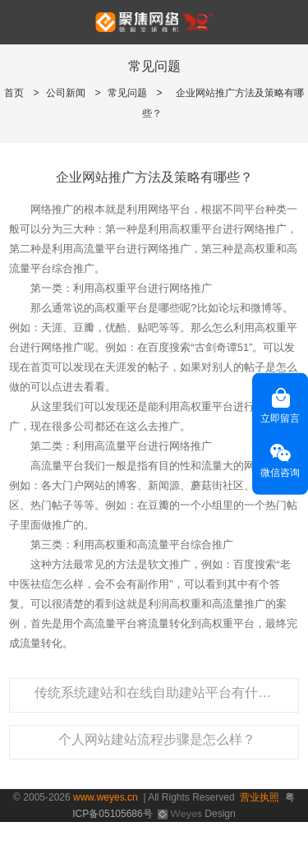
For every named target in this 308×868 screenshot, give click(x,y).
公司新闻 (66, 93)
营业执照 (260, 797)
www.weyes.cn (106, 797)
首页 (14, 93)
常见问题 (127, 93)
